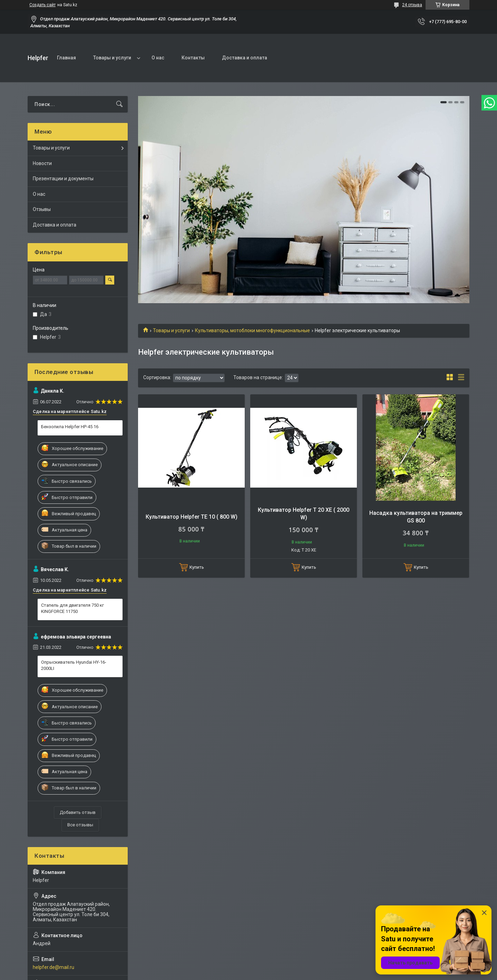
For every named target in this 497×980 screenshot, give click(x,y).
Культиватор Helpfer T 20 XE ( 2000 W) (304, 514)
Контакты (193, 58)
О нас (158, 58)
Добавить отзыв (78, 812)
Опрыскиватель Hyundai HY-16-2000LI (74, 665)
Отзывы (42, 209)
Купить (197, 567)
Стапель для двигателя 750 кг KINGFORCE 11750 (72, 608)
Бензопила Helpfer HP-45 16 (70, 427)
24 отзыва (412, 5)
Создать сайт (42, 5)
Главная (66, 58)
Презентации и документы (63, 179)
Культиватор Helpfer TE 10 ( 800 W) (192, 517)
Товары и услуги (112, 58)
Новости (42, 163)
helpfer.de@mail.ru (53, 967)
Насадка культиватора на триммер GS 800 (416, 517)
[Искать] (119, 104)
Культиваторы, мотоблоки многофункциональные (252, 330)
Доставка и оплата (245, 58)
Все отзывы (80, 825)
